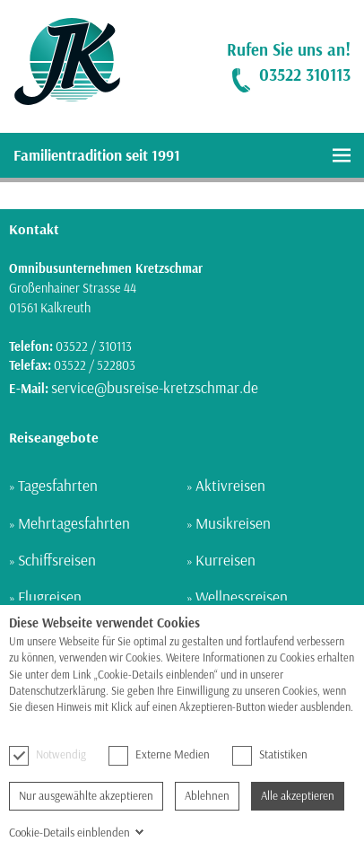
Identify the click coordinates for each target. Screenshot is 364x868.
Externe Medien (159, 754)
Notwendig (48, 754)
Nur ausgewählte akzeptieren (86, 795)
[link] (61, 62)
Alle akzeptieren (298, 795)
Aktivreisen (230, 485)
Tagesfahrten (58, 485)
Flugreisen (50, 596)
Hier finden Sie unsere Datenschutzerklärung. (108, 724)
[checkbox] (19, 756)
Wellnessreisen (242, 596)
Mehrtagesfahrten (74, 523)
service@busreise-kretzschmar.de (155, 387)
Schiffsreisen (57, 560)
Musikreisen (233, 523)
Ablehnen (207, 795)
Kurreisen (225, 560)
